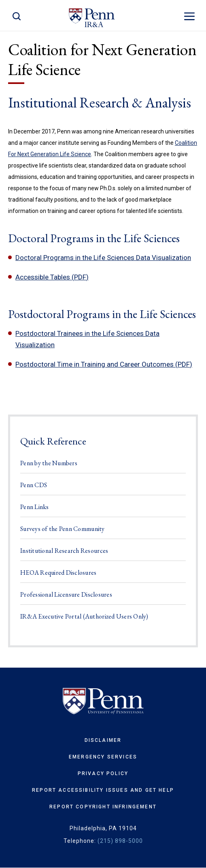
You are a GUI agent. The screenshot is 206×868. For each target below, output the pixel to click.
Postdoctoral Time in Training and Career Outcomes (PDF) (104, 364)
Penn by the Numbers (49, 463)
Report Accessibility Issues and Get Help (103, 790)
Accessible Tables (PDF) (52, 277)
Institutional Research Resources (64, 551)
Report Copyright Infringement (103, 807)
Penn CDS (34, 485)
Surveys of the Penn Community (63, 529)
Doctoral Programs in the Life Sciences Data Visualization (103, 258)
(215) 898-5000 (120, 841)
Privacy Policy (103, 773)
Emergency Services (103, 757)
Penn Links (35, 507)
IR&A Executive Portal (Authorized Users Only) (84, 616)
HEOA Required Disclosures (58, 573)
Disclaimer (103, 740)
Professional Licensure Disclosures (66, 594)
